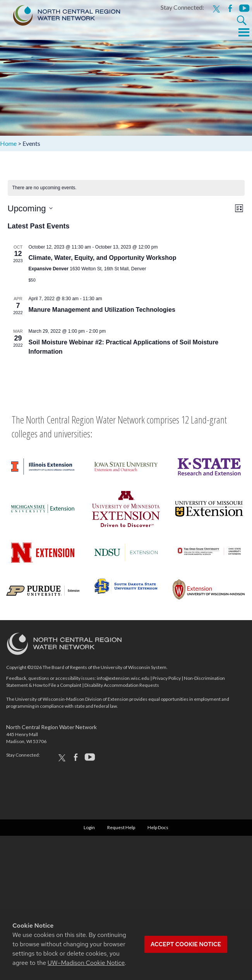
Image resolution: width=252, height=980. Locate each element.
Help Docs (158, 827)
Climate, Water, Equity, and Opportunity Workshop (103, 258)
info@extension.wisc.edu (123, 678)
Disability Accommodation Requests (122, 685)
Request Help (121, 827)
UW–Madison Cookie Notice (86, 963)
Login (89, 827)
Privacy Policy (167, 678)
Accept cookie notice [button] (186, 944)
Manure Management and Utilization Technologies (102, 310)
